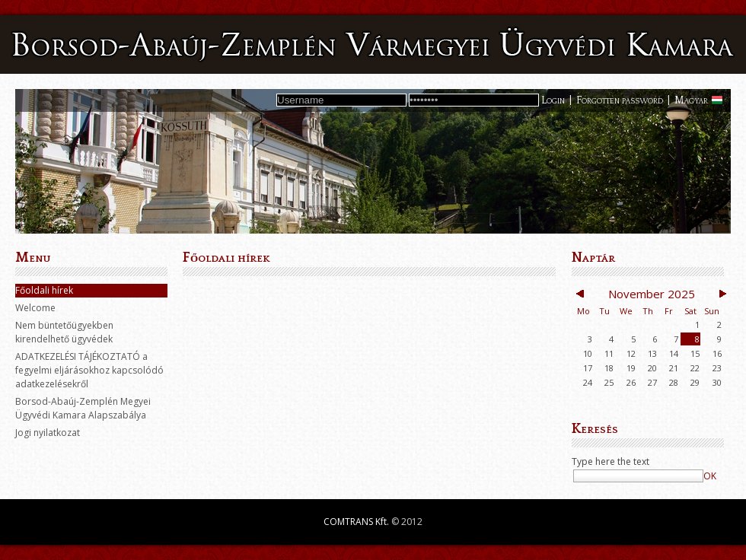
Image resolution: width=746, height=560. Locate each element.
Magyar (691, 100)
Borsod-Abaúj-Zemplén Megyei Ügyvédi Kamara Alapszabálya (83, 408)
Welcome (35, 308)
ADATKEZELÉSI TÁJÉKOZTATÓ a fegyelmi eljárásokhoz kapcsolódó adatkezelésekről (89, 370)
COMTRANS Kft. (356, 522)
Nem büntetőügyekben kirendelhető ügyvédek (64, 332)
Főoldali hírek (44, 290)
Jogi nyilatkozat (48, 433)
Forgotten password (620, 100)
